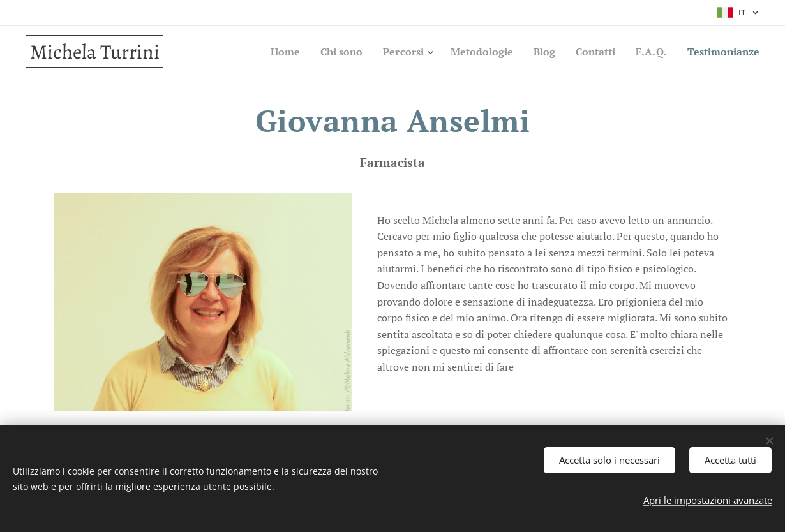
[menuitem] (259, 52)
